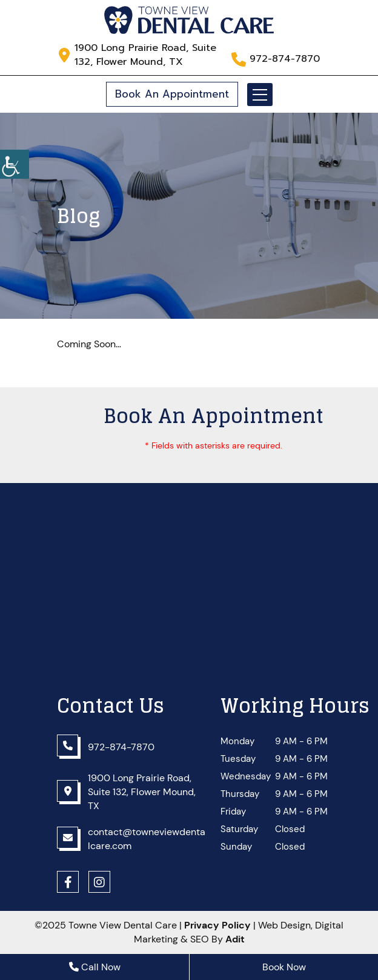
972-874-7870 (285, 59)
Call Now (95, 967)
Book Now (284, 967)
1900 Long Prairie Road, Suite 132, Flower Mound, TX (145, 55)
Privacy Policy (217, 925)
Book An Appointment (172, 94)
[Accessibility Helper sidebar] (15, 164)
